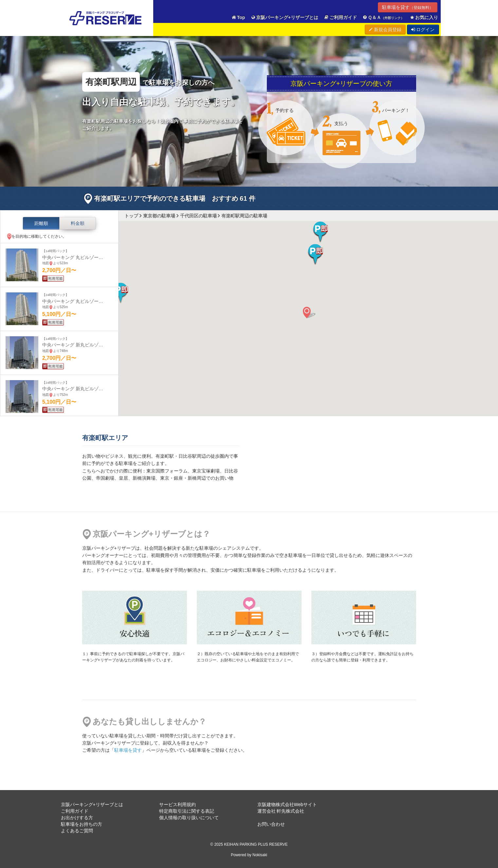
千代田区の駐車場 (198, 216)
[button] (315, 254)
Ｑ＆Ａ (383, 18)
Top (238, 18)
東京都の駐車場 (159, 216)
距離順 (41, 223)
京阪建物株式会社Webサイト (287, 804)
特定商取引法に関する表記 (187, 811)
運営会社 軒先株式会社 (281, 811)
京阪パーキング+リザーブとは (284, 18)
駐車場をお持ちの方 (82, 824)
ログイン (423, 29)
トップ (131, 216)
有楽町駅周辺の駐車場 (244, 216)
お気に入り (424, 18)
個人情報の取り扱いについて (189, 818)
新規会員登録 (385, 29)
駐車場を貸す (408, 7)
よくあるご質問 (77, 831)
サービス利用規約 (177, 804)
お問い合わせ (271, 824)
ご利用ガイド (340, 18)
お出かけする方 (77, 818)
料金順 (78, 223)
